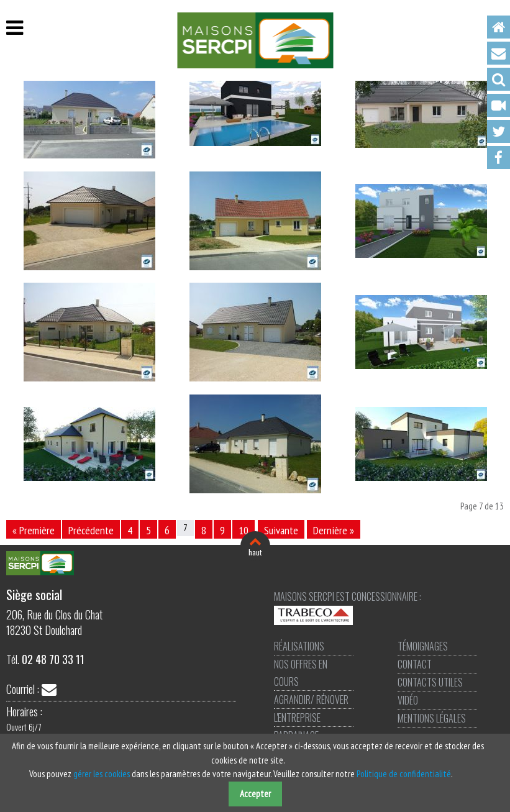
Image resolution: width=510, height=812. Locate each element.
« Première (34, 530)
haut (255, 552)
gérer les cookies (102, 774)
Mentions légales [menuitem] (432, 718)
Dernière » (334, 530)
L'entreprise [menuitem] (297, 718)
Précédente (91, 530)
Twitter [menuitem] (499, 131)
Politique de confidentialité (404, 774)
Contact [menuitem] (499, 53)
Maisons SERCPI (255, 40)
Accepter (255, 794)
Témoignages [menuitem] (423, 646)
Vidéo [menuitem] (499, 105)
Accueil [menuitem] (499, 27)
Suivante (281, 530)
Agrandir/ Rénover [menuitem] (311, 700)
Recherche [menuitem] (499, 79)
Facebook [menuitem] (499, 157)
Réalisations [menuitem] (299, 646)
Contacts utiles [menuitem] (430, 682)
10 (244, 530)
